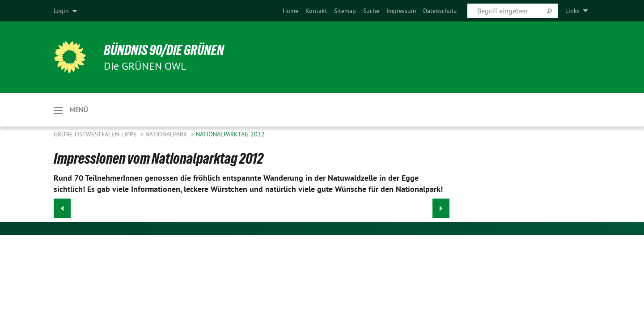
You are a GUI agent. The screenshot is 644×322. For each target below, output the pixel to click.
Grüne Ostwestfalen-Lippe (96, 134)
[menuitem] (290, 11)
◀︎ (62, 206)
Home (290, 11)
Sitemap (345, 11)
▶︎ (441, 206)
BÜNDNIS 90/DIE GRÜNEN (164, 50)
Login (61, 11)
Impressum (401, 11)
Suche (371, 11)
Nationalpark (167, 134)
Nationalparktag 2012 (230, 134)
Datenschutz (440, 11)
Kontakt (316, 11)
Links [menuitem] (572, 11)
